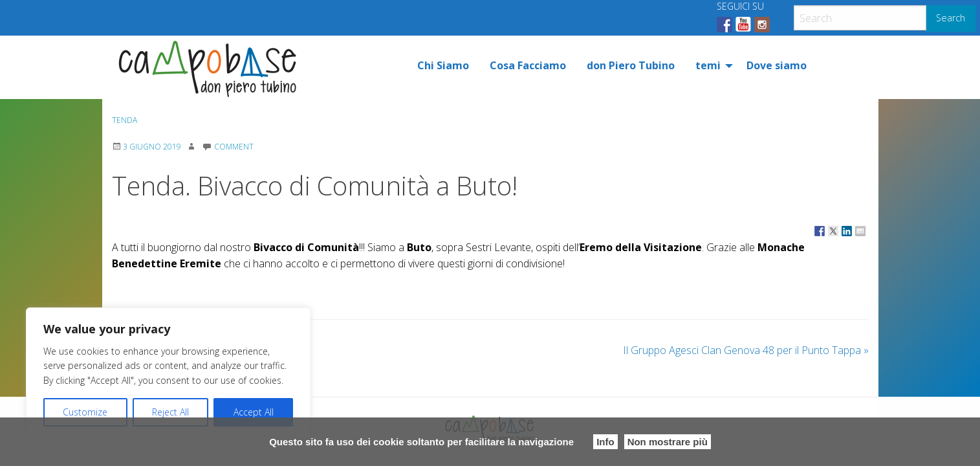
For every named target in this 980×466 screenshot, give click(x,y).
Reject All (170, 412)
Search (951, 18)
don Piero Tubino (631, 65)
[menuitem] (443, 65)
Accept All (254, 412)
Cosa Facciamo (528, 65)
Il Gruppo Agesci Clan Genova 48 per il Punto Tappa (746, 350)
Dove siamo (777, 65)
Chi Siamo (443, 65)
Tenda (125, 120)
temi (708, 65)
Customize (85, 412)
